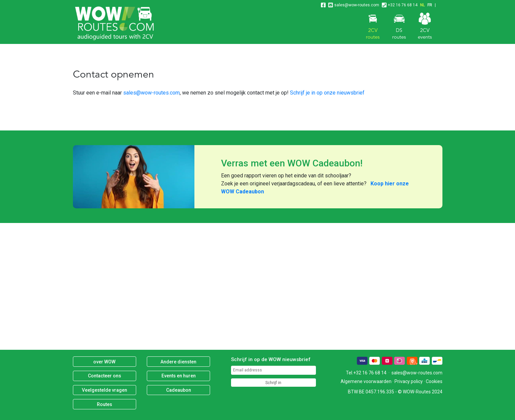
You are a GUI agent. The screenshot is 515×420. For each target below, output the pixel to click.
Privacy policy (409, 381)
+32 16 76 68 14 (403, 5)
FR (430, 5)
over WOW (104, 362)
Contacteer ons (105, 376)
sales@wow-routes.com (357, 5)
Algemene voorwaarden (366, 381)
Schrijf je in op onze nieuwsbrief (327, 93)
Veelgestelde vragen (105, 390)
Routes (105, 404)
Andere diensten (178, 362)
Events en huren (179, 376)
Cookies (434, 381)
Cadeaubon (179, 390)
